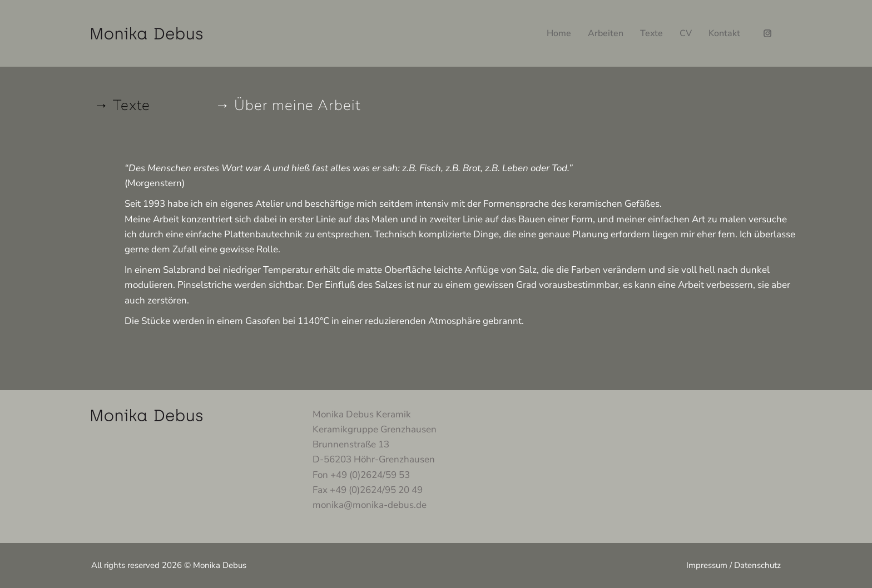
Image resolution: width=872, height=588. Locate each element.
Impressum (707, 565)
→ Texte (122, 105)
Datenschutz (757, 565)
